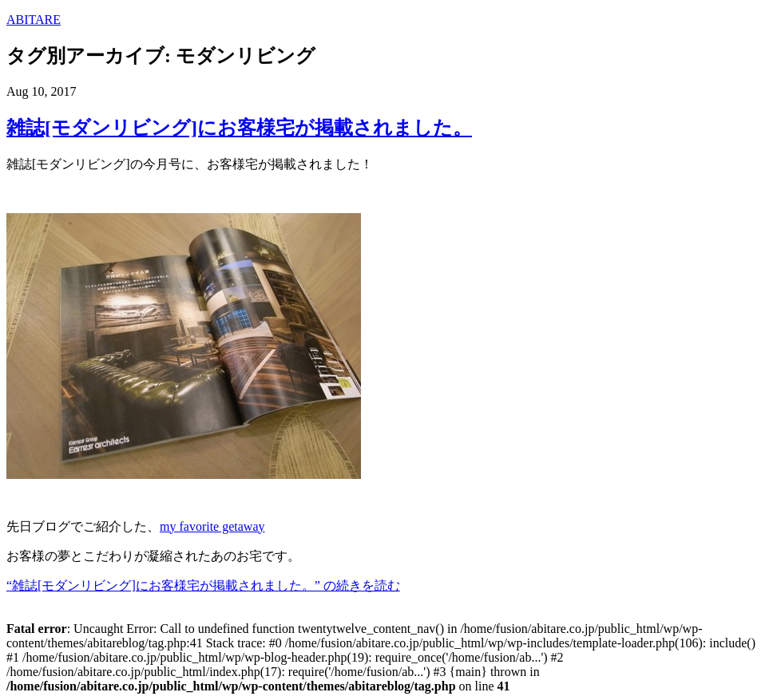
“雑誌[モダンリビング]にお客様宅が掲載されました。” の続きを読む (203, 585)
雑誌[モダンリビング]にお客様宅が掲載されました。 (239, 128)
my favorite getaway (212, 526)
